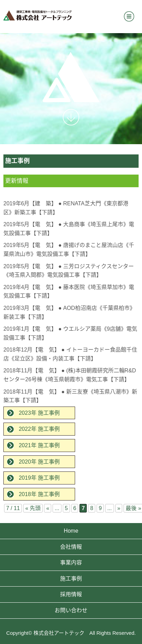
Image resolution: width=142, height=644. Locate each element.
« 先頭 (33, 508)
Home (71, 531)
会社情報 (71, 547)
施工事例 (71, 579)
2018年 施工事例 (39, 494)
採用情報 (71, 594)
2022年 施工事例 (39, 429)
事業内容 (71, 563)
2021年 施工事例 (39, 445)
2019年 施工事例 (39, 478)
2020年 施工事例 (39, 462)
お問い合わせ (71, 610)
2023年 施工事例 (39, 413)
